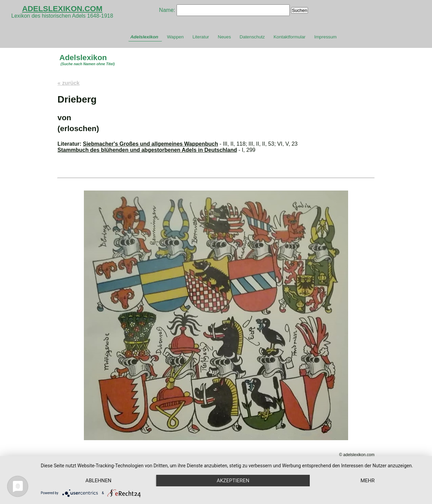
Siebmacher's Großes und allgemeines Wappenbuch (150, 144)
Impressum (325, 37)
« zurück (68, 83)
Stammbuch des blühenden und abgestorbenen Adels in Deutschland (147, 150)
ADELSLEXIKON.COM (62, 8)
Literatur (201, 37)
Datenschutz (252, 37)
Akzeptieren (233, 481)
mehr (367, 481)
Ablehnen (98, 481)
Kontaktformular (289, 37)
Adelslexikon (144, 37)
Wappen (175, 37)
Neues (224, 37)
